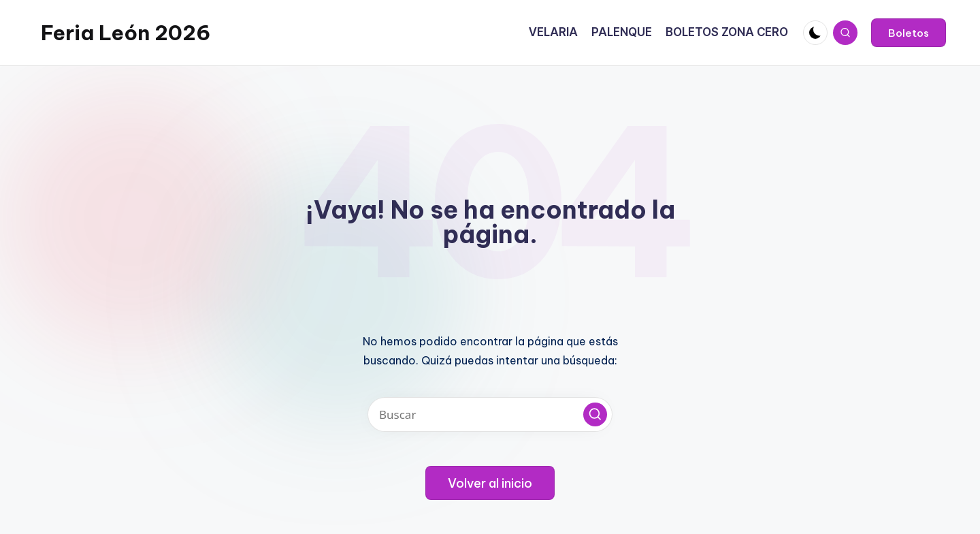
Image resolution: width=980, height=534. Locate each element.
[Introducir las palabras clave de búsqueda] (490, 414)
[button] (909, 33)
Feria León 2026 (126, 33)
